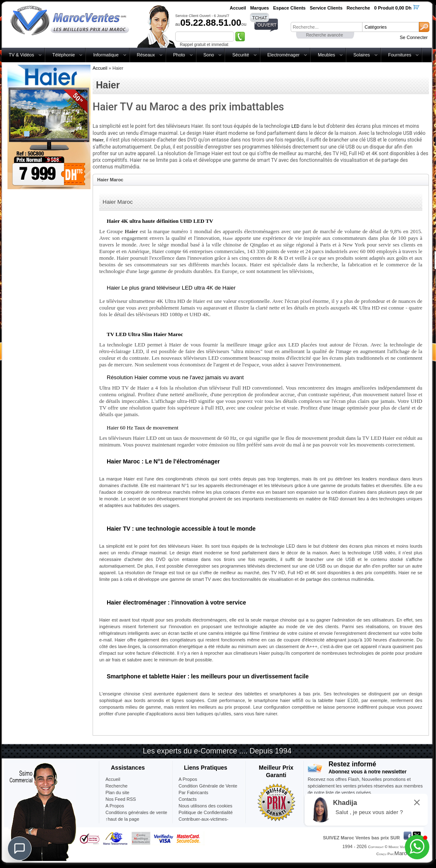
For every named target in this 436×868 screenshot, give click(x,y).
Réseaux (146, 55)
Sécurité (240, 55)
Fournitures (400, 55)
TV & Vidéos (21, 55)
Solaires (362, 55)
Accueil (100, 68)
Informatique (106, 55)
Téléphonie (64, 55)
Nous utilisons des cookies (206, 806)
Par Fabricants (194, 792)
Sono (209, 55)
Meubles (326, 55)
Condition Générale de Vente (208, 786)
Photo (179, 55)
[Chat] (20, 848)
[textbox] (326, 27)
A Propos (188, 779)
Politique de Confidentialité (206, 812)
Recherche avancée (325, 35)
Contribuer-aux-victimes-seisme (203, 822)
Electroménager (284, 55)
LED (295, 126)
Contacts (187, 799)
